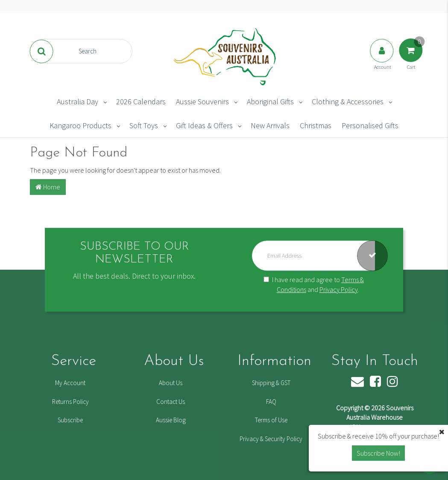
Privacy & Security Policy (271, 439)
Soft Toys (144, 125)
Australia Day (78, 102)
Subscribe (70, 420)
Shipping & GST (271, 383)
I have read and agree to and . (314, 284)
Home (48, 187)
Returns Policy (70, 402)
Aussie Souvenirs (202, 102)
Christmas (316, 125)
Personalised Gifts (370, 125)
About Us (171, 383)
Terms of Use (271, 420)
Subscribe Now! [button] (378, 453)
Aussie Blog (171, 420)
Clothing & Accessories (348, 102)
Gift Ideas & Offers (204, 125)
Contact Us (171, 402)
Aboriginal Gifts (270, 102)
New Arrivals (270, 125)
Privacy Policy (339, 289)
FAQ (271, 402)
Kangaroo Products (81, 125)
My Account (70, 383)
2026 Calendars (141, 102)
